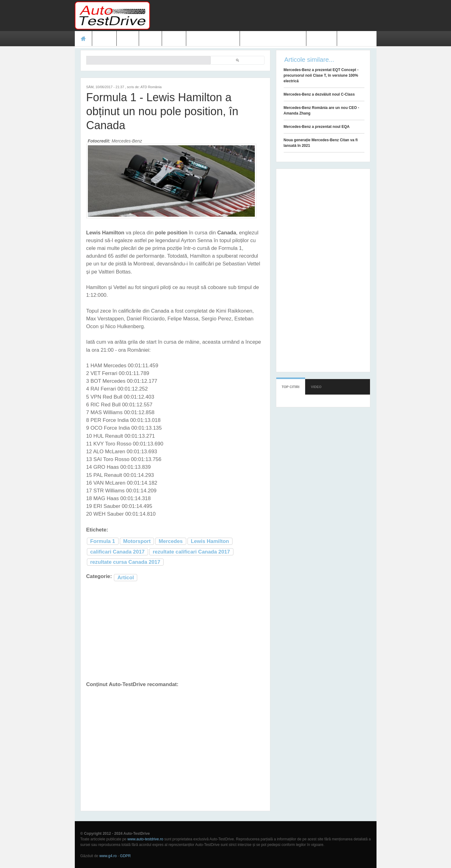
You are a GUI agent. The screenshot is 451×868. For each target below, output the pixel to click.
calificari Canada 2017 (117, 552)
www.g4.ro (108, 856)
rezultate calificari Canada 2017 (191, 552)
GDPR (126, 856)
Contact (322, 38)
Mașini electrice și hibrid (273, 38)
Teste (104, 38)
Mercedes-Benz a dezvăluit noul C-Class (319, 94)
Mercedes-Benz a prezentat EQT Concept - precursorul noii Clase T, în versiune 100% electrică (321, 75)
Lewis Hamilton (210, 541)
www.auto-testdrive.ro (145, 839)
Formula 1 (103, 541)
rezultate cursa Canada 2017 (125, 562)
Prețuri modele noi (213, 38)
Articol (126, 578)
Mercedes (171, 541)
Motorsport (137, 541)
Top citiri (291, 387)
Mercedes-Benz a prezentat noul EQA (317, 127)
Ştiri (128, 38)
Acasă (83, 38)
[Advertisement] (264, 16)
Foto (150, 38)
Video (174, 38)
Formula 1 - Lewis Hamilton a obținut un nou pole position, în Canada (162, 111)
